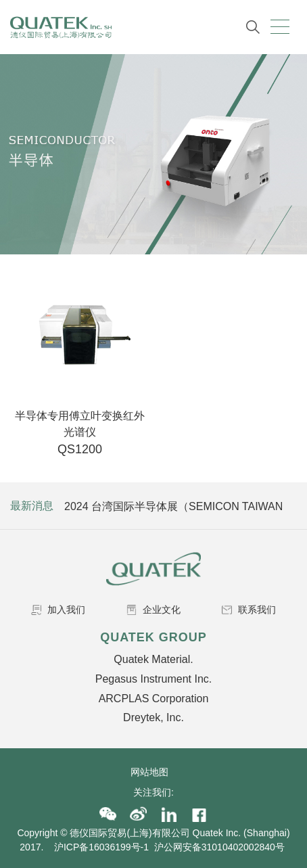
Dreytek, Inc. (153, 717)
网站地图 (153, 772)
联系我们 (249, 610)
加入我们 (58, 610)
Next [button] (285, 506)
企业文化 (153, 610)
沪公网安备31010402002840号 (221, 847)
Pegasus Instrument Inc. (154, 679)
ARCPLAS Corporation (154, 699)
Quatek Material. (153, 659)
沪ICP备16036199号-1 (101, 847)
